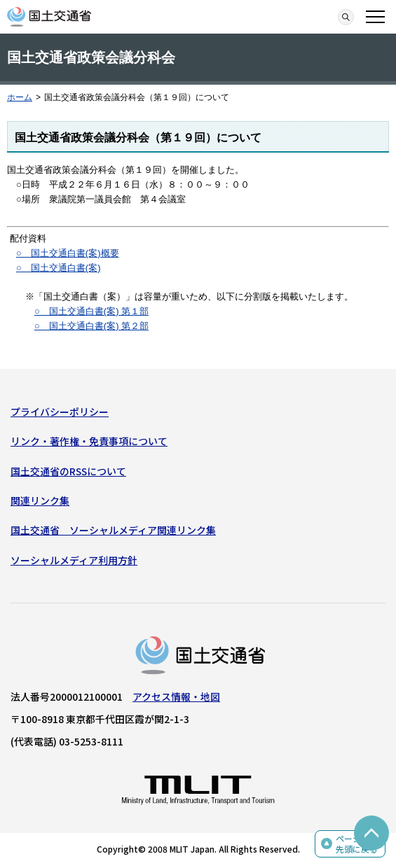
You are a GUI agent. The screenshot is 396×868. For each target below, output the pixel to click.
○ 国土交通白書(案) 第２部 (91, 326)
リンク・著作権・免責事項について (89, 441)
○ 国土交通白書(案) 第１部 (91, 311)
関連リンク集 (40, 500)
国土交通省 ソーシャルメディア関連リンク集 (113, 530)
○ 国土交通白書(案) (59, 268)
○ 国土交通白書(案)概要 (68, 253)
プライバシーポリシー (60, 412)
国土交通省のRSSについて (68, 471)
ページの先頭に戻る (357, 844)
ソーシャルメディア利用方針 (74, 560)
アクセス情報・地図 (176, 696)
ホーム (20, 97)
